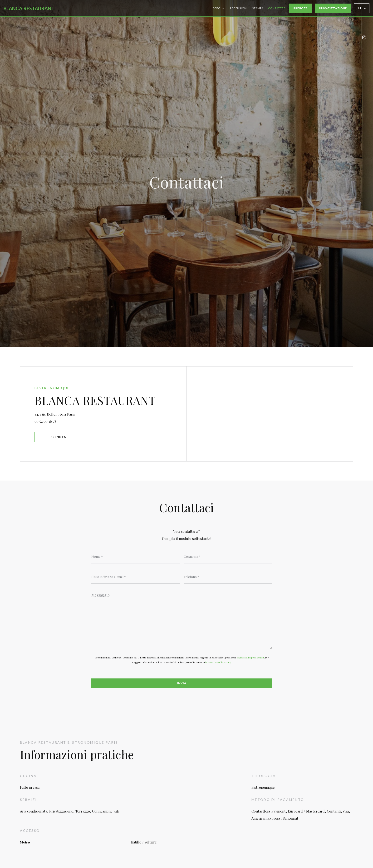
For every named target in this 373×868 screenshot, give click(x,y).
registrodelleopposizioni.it (250, 657)
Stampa (258, 8)
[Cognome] (228, 556)
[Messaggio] (182, 619)
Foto (219, 8)
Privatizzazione (333, 8)
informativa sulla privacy (218, 662)
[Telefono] (228, 577)
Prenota (301, 8)
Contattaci (277, 8)
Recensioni (239, 8)
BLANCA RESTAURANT (29, 8)
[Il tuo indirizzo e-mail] (136, 577)
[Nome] (136, 556)
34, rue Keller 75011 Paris (76, 414)
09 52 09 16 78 (45, 421)
